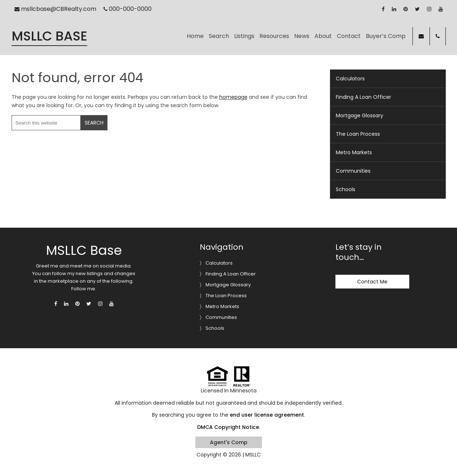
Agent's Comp (229, 442)
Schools (346, 189)
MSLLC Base (49, 36)
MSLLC (253, 455)
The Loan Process (358, 134)
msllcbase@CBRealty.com (55, 9)
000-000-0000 (128, 9)
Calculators (350, 79)
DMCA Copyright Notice (228, 427)
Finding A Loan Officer (363, 97)
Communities (353, 171)
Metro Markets (354, 152)
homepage (233, 97)
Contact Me (372, 282)
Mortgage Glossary (359, 115)
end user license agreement (267, 415)
